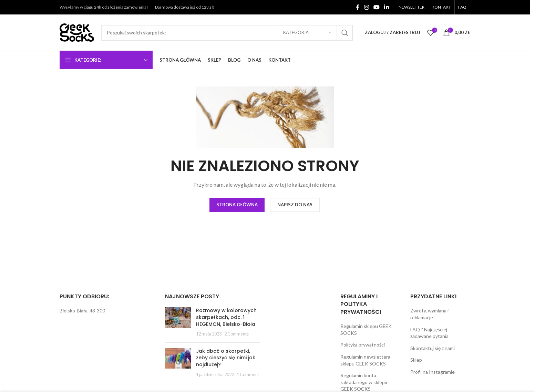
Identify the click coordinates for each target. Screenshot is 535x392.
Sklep (416, 360)
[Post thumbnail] (178, 322)
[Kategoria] (307, 33)
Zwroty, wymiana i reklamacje (429, 314)
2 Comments (236, 334)
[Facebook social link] (358, 7)
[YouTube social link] (376, 7)
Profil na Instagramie (433, 372)
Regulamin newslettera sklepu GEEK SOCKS (365, 360)
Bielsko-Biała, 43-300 (82, 311)
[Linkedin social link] (387, 7)
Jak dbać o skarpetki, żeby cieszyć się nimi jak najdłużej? (226, 358)
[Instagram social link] (366, 7)
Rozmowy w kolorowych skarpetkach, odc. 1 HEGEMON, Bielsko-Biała (226, 317)
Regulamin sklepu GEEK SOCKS (366, 329)
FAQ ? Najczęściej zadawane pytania (429, 333)
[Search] (227, 33)
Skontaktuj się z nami (433, 348)
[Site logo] (77, 32)
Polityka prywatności (363, 345)
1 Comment (248, 375)
